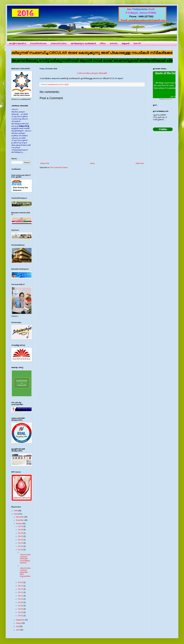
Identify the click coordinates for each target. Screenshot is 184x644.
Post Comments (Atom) (59, 168)
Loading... (164, 85)
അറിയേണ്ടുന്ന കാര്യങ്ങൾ (83, 43)
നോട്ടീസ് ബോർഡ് (17, 43)
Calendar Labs (168, 99)
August (19, 623)
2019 (16, 514)
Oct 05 (21, 606)
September (20, 620)
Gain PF (137, 43)
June (18, 630)
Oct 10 (21, 599)
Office (103, 43)
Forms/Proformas (38, 43)
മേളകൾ (125, 43)
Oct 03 (21, 612)
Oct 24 (21, 540)
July (18, 626)
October (19, 524)
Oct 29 (21, 530)
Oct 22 (21, 546)
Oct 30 (21, 526)
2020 (16, 511)
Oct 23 (21, 543)
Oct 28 (21, 533)
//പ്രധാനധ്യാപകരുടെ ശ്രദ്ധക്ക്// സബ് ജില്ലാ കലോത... (24, 558)
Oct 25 (21, 536)
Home (92, 163)
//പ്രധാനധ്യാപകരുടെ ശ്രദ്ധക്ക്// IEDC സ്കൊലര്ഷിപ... (24, 572)
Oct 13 (21, 592)
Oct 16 (21, 582)
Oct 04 (21, 609)
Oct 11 (21, 596)
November (20, 520)
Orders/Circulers (59, 43)
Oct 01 (21, 616)
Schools (114, 43)
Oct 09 (21, 602)
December (20, 517)
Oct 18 (21, 550)
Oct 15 (21, 586)
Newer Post (45, 163)
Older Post (140, 163)
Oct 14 (21, 589)
